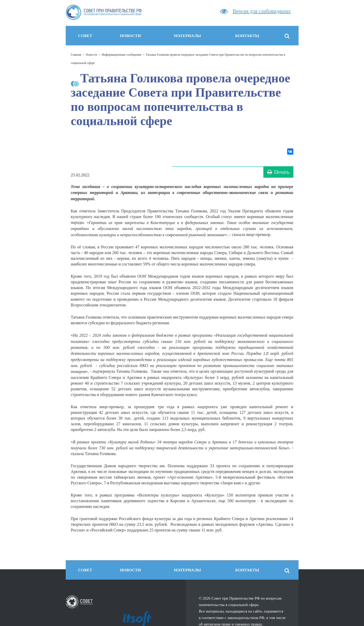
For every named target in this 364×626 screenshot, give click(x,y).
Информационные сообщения (121, 55)
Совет (85, 36)
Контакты (247, 36)
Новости (130, 36)
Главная (76, 55)
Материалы (187, 36)
